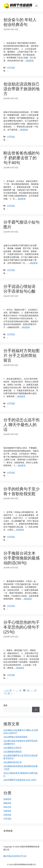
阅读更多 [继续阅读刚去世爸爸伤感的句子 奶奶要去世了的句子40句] (22, 199)
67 (35, 690)
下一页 (8, 693)
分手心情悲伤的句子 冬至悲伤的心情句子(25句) (21, 627)
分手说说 (11, 68)
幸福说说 (7, 799)
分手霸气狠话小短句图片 (21, 224)
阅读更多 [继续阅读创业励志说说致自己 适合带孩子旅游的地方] (24, 130)
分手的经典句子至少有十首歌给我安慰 (21, 491)
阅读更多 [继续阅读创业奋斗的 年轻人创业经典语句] (30, 61)
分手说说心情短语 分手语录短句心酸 (19, 289)
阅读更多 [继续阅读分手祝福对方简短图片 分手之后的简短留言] (21, 396)
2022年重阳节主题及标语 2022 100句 (20, 780)
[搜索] (36, 710)
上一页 (8, 690)
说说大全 (7, 807)
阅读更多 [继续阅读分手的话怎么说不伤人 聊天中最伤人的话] (22, 465)
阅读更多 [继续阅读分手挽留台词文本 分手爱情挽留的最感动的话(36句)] (28, 599)
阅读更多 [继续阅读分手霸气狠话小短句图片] (34, 263)
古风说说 (7, 815)
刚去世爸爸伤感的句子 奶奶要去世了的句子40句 (21, 158)
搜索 (5, 705)
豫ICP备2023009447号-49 (15, 856)
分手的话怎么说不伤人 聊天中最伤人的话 (21, 425)
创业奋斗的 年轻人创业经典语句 (20, 22)
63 (28, 690)
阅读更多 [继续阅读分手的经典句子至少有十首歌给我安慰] (20, 530)
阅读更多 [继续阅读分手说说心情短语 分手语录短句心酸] (26, 327)
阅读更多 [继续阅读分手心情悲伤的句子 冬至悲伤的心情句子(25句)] (20, 668)
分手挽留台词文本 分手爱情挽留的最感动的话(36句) (21, 558)
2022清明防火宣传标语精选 (15, 737)
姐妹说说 (7, 803)
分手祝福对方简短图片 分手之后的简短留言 (21, 355)
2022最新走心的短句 (12, 748)
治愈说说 (7, 811)
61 (20, 690)
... (17, 690)
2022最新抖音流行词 (12, 762)
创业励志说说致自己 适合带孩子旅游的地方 (21, 89)
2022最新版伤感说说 (12, 751)
